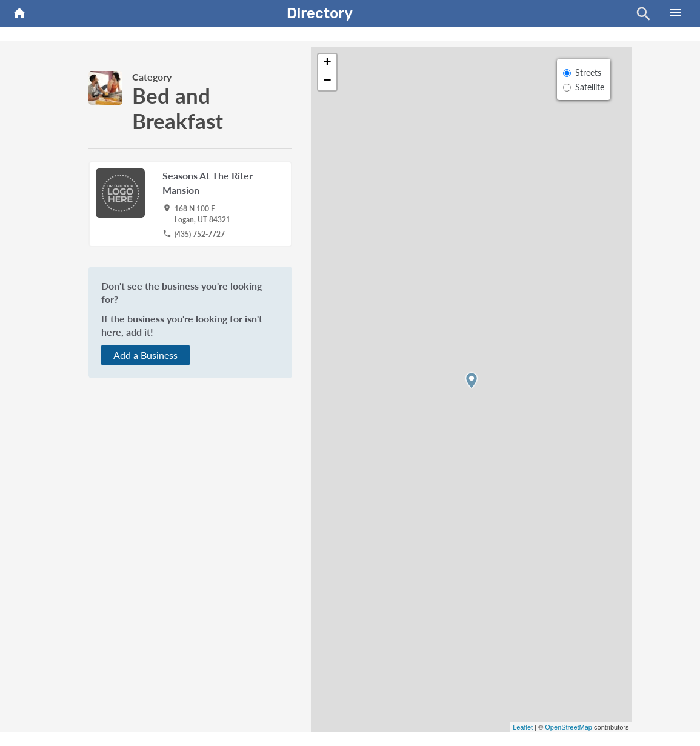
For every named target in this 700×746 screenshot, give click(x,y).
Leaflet (523, 727)
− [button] (327, 81)
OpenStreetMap (568, 727)
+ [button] (327, 63)
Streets (588, 72)
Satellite (590, 87)
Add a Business (145, 355)
